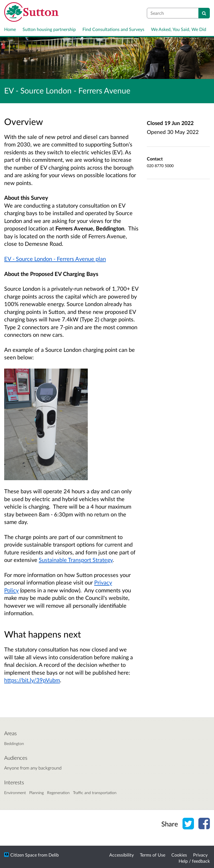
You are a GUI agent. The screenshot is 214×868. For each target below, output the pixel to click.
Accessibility (121, 855)
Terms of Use (153, 855)
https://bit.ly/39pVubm (32, 680)
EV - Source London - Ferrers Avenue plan (55, 259)
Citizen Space (24, 855)
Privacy (200, 855)
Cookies (179, 855)
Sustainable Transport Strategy (76, 560)
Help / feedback (194, 861)
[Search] (204, 13)
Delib (54, 855)
